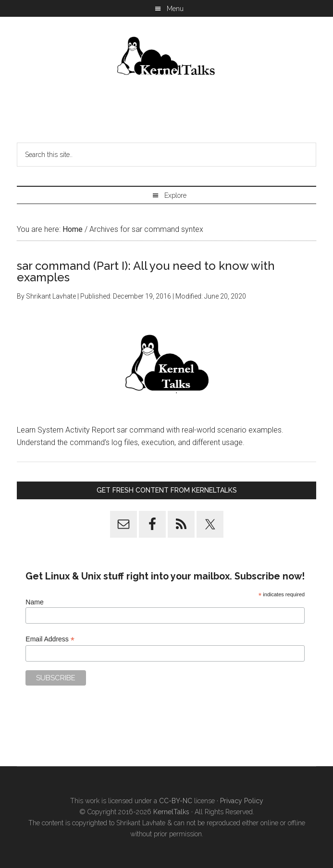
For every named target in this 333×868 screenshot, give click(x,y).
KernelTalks (171, 812)
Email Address (50, 639)
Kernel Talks (167, 58)
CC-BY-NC (176, 801)
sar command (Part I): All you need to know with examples (146, 271)
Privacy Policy (242, 801)
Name (34, 602)
